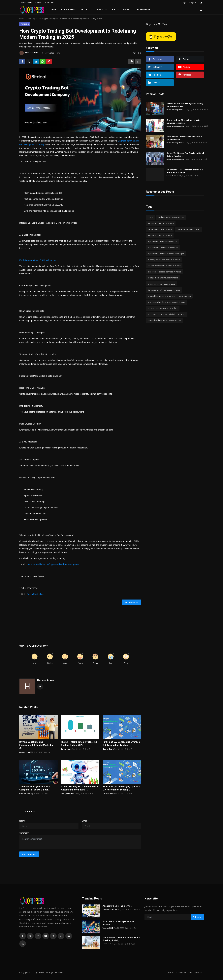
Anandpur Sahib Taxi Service (117, 906)
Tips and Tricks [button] (144, 10)
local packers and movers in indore (163, 278)
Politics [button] (102, 10)
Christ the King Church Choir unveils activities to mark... (184, 122)
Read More (132, 602)
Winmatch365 (108, 928)
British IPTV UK (172, 176)
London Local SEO (27, 752)
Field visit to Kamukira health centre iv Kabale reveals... (184, 138)
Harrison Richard (46, 680)
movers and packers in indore (161, 223)
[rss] (23, 944)
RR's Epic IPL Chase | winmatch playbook (118, 923)
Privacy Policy (195, 972)
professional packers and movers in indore (166, 302)
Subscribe (197, 917)
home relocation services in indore (163, 308)
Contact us (50, 3)
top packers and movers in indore (162, 241)
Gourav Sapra (108, 749)
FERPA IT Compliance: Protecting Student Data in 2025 (79, 744)
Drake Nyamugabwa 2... (176, 110)
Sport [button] (115, 10)
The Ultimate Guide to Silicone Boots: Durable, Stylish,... (121, 939)
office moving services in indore (161, 284)
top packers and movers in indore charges (166, 254)
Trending (31, 19)
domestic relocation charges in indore (164, 290)
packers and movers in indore (171, 217)
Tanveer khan (108, 944)
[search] (201, 10)
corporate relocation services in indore (164, 272)
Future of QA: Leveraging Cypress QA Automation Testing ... (121, 744)
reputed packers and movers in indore (164, 320)
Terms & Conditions (176, 972)
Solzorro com (67, 749)
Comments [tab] (30, 812)
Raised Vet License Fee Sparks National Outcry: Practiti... (185, 155)
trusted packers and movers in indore (164, 260)
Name (22, 821)
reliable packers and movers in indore (164, 266)
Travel (150, 217)
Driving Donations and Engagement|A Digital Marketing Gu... (37, 745)
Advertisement (26, 3)
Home (54, 10)
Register (193, 3)
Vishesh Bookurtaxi (110, 909)
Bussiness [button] (87, 10)
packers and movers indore (160, 229)
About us (39, 3)
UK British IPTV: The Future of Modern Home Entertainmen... (185, 171)
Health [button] (127, 10)
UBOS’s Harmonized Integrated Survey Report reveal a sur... (185, 105)
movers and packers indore (160, 235)
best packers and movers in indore (163, 248)
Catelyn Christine (68, 794)
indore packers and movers (189, 229)
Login (184, 3)
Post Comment (29, 854)
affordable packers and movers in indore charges (169, 296)
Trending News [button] (69, 10)
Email (85, 821)
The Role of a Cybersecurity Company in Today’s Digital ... (35, 788)
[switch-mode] (202, 3)
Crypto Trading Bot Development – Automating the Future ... (80, 788)
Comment (24, 833)
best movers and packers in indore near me (167, 314)
